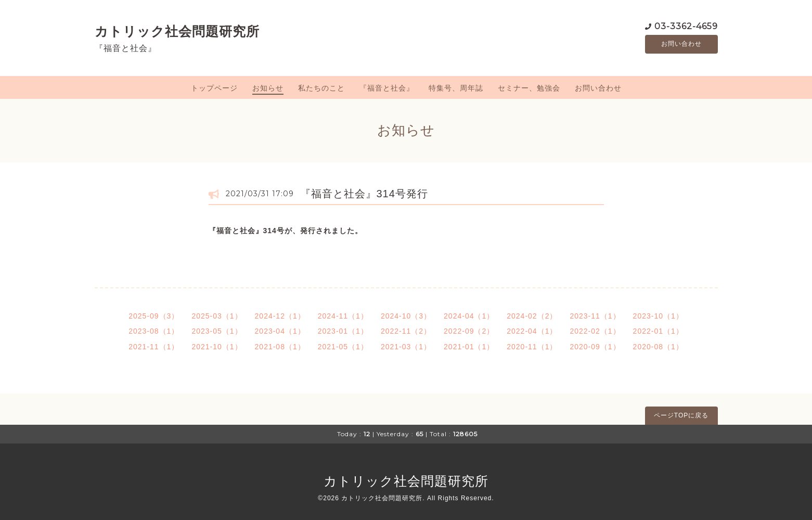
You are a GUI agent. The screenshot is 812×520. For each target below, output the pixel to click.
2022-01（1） (658, 331)
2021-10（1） (217, 347)
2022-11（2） (406, 331)
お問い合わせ (681, 44)
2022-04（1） (532, 331)
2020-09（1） (595, 347)
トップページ (214, 88)
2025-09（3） (154, 316)
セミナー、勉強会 (529, 88)
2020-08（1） (658, 347)
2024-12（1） (280, 316)
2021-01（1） (469, 347)
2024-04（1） (469, 316)
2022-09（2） (469, 331)
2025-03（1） (217, 316)
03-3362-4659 (686, 26)
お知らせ (268, 88)
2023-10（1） (658, 316)
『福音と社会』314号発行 (364, 194)
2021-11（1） (154, 347)
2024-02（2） (532, 316)
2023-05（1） (217, 331)
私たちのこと (321, 88)
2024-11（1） (343, 316)
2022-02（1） (595, 331)
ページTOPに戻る (681, 415)
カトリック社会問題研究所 (177, 31)
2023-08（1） (154, 331)
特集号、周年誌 (456, 88)
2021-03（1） (406, 347)
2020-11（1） (532, 347)
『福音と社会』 (387, 88)
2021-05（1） (343, 347)
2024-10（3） (406, 316)
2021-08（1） (280, 347)
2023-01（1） (343, 331)
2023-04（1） (280, 331)
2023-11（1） (595, 316)
